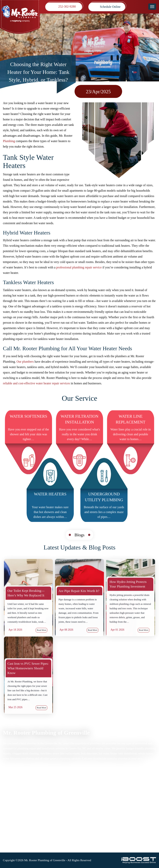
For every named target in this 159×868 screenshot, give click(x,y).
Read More (93, 650)
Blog (47, 806)
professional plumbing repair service (79, 271)
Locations (9, 827)
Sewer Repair (11, 801)
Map (97, 796)
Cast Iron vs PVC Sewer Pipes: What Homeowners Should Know (28, 688)
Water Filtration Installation (79, 429)
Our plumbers (25, 365)
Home (7, 786)
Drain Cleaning (12, 796)
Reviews (8, 811)
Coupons (8, 817)
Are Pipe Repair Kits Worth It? (79, 611)
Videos (7, 822)
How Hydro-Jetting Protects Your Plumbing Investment (128, 604)
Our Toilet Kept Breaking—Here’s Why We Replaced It (26, 613)
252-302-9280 (67, 7)
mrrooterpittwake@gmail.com (110, 827)
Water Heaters (50, 504)
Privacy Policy (53, 791)
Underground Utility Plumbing (104, 507)
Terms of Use (53, 796)
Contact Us (51, 822)
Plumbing (9, 141)
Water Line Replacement (131, 429)
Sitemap (49, 786)
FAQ (47, 811)
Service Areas (11, 806)
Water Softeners (28, 426)
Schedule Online (110, 7)
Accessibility (52, 801)
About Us (50, 817)
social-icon (98, 843)
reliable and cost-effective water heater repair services (36, 386)
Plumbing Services (15, 791)
